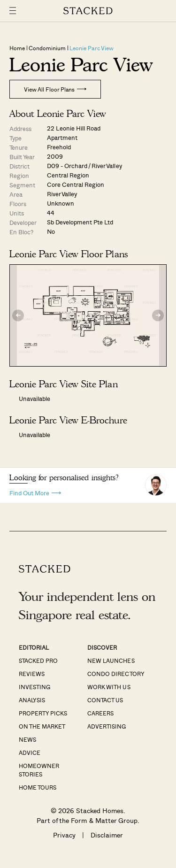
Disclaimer (107, 835)
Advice (30, 753)
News (27, 739)
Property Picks (43, 713)
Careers (100, 713)
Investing (34, 687)
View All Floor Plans (55, 89)
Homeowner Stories (39, 770)
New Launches (111, 661)
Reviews (32, 674)
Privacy (64, 835)
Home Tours (38, 787)
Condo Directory (116, 674)
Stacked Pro (38, 661)
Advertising (107, 726)
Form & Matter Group (104, 820)
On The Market (42, 726)
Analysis (32, 700)
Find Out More (35, 492)
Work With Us (109, 687)
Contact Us (105, 700)
